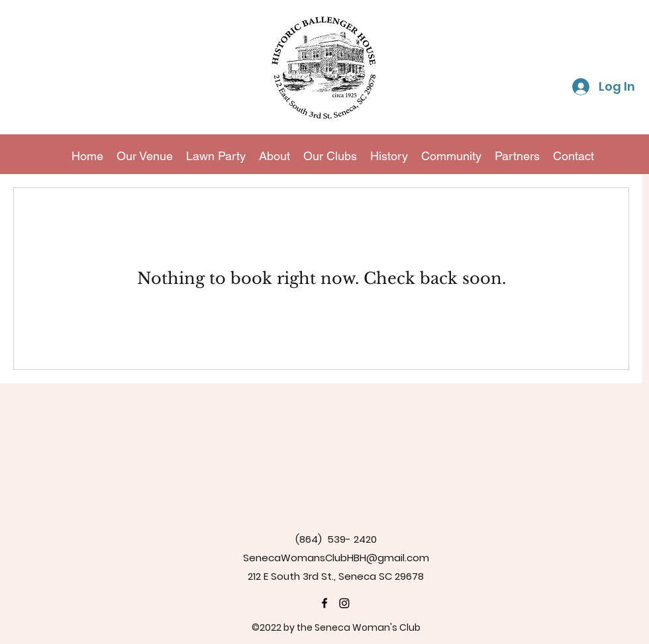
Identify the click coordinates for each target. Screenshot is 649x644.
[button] (330, 156)
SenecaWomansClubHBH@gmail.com (336, 558)
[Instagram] (344, 603)
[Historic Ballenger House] (324, 603)
